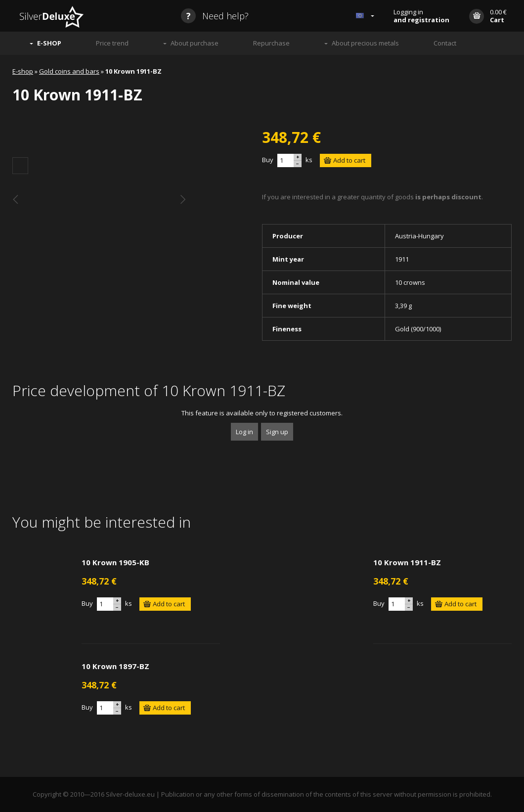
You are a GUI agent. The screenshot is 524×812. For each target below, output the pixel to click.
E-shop (23, 71)
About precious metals (365, 43)
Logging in (421, 16)
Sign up (277, 432)
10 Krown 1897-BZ (115, 666)
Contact (445, 43)
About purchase (195, 43)
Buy (268, 160)
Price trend (112, 43)
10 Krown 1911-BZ (407, 562)
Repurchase (271, 43)
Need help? (215, 16)
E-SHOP (49, 43)
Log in (244, 432)
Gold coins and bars (69, 71)
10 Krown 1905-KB (115, 562)
